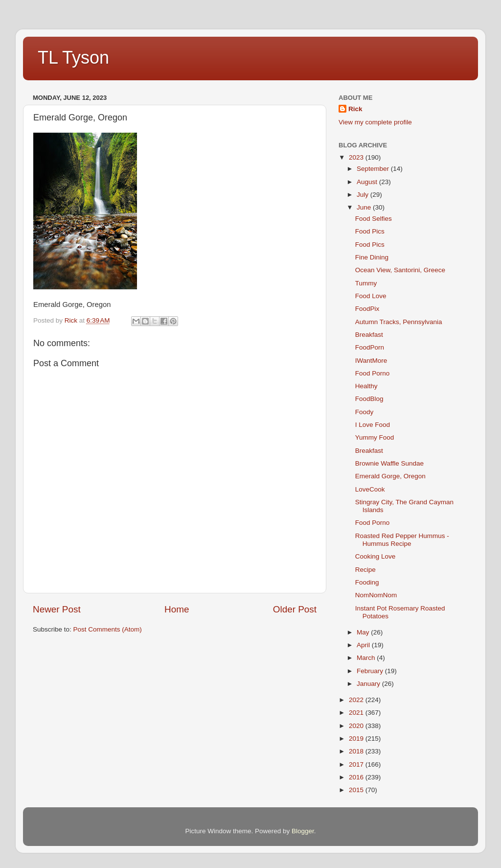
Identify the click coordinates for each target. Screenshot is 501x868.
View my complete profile (375, 122)
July (364, 195)
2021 (357, 713)
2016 (357, 777)
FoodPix (367, 309)
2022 (357, 700)
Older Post (295, 609)
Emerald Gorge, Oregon (390, 476)
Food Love (371, 296)
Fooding (367, 582)
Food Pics (370, 231)
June (365, 207)
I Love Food (373, 425)
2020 (357, 726)
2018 (357, 751)
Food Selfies (374, 219)
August (368, 182)
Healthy (366, 386)
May (364, 632)
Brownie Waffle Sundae (389, 463)
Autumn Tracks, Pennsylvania (399, 322)
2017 (357, 764)
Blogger (303, 831)
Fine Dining (372, 257)
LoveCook (370, 489)
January (369, 684)
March (367, 658)
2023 (357, 157)
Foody (364, 412)
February (371, 671)
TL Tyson (73, 58)
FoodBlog (369, 399)
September (374, 169)
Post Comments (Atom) (108, 629)
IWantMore (371, 361)
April (364, 645)
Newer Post (57, 609)
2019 (357, 739)
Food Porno (373, 373)
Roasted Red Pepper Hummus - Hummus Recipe (402, 540)
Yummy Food (375, 437)
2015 (357, 790)
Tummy (366, 283)
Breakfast (369, 335)
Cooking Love (376, 556)
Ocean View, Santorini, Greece (400, 270)
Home (177, 609)
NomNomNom (376, 595)
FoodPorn (370, 347)
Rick (355, 109)
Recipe (365, 570)
